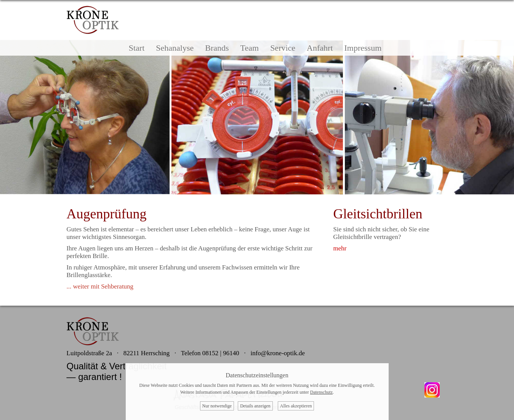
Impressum (363, 48)
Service (283, 48)
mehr (340, 248)
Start (137, 48)
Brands (217, 48)
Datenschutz (321, 392)
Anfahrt (320, 48)
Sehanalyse (175, 48)
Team (250, 48)
